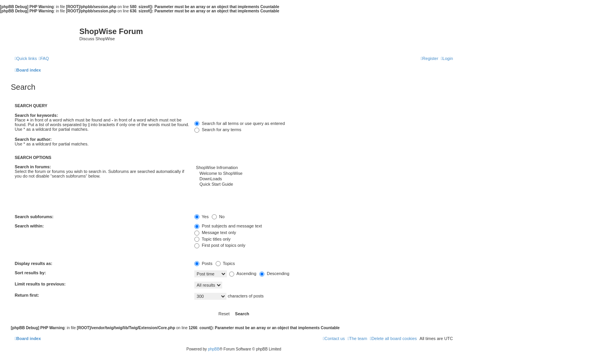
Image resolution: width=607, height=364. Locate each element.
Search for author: (33, 139)
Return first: (27, 295)
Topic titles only (212, 239)
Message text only (215, 232)
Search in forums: (33, 167)
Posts (203, 263)
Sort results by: (30, 273)
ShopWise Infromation (324, 168)
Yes (201, 217)
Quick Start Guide (324, 185)
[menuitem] (44, 58)
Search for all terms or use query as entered (240, 123)
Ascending (243, 273)
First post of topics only (220, 245)
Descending (274, 273)
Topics (225, 263)
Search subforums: (34, 217)
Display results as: (33, 263)
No (218, 217)
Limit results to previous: (40, 284)
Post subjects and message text (228, 226)
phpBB (214, 349)
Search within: (29, 226)
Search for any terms (218, 130)
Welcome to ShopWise (324, 174)
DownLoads (324, 179)
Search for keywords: (36, 115)
